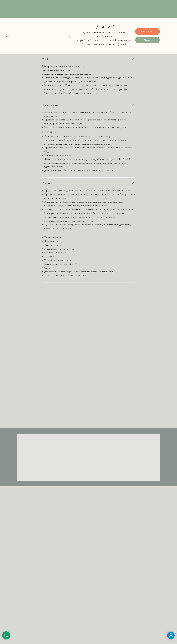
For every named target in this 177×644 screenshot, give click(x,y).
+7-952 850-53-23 (147, 31)
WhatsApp (147, 40)
